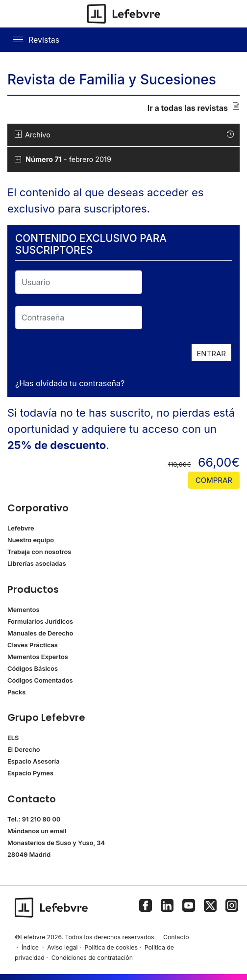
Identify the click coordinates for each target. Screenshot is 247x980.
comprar (214, 480)
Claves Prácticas (33, 645)
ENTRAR (211, 354)
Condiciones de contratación (92, 958)
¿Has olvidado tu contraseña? (70, 383)
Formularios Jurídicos (40, 622)
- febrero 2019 (67, 159)
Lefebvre (21, 528)
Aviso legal (62, 947)
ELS (13, 738)
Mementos (24, 610)
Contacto (176, 937)
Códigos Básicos (33, 669)
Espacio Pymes (30, 773)
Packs (16, 692)
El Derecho (24, 750)
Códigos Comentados (40, 680)
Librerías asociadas (37, 564)
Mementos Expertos (38, 657)
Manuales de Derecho (40, 633)
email (58, 831)
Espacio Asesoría (34, 761)
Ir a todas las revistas (194, 107)
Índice (30, 947)
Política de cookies (111, 947)
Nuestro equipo (31, 540)
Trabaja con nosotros (39, 552)
